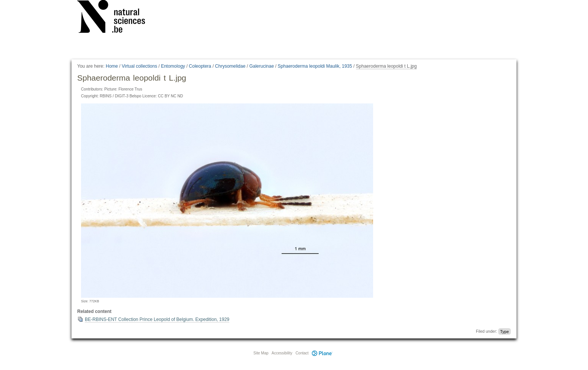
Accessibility (282, 353)
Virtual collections (139, 66)
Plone (322, 353)
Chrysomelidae (230, 66)
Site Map (261, 353)
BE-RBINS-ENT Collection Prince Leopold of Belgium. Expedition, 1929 (157, 319)
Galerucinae (261, 66)
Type (505, 331)
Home (112, 66)
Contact (302, 353)
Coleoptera (200, 66)
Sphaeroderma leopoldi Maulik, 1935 (315, 66)
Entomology (173, 66)
